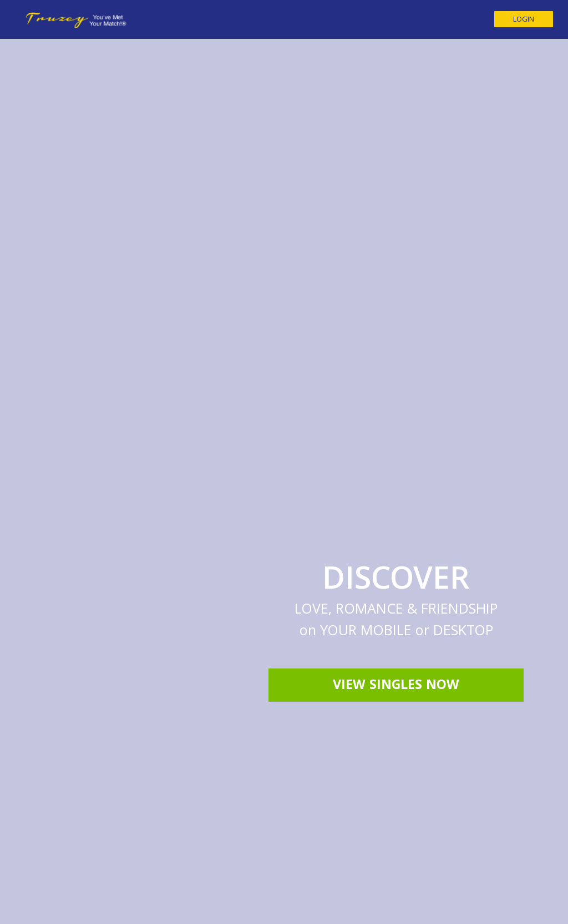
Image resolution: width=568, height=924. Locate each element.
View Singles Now (396, 548)
